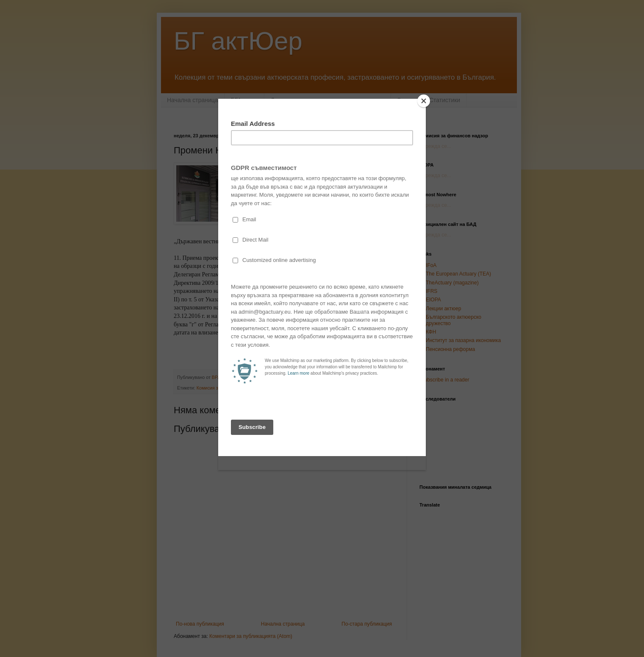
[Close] (424, 101)
